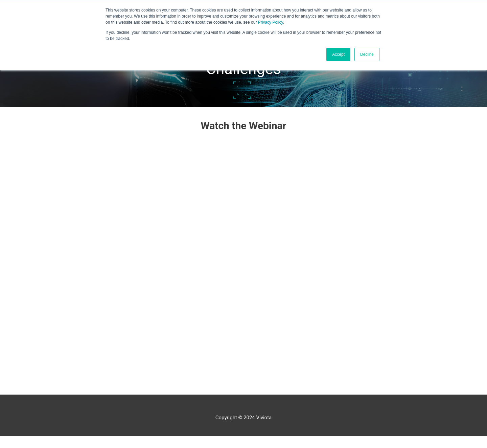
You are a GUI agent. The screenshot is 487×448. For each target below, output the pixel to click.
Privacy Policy (271, 22)
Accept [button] (338, 54)
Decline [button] (367, 54)
